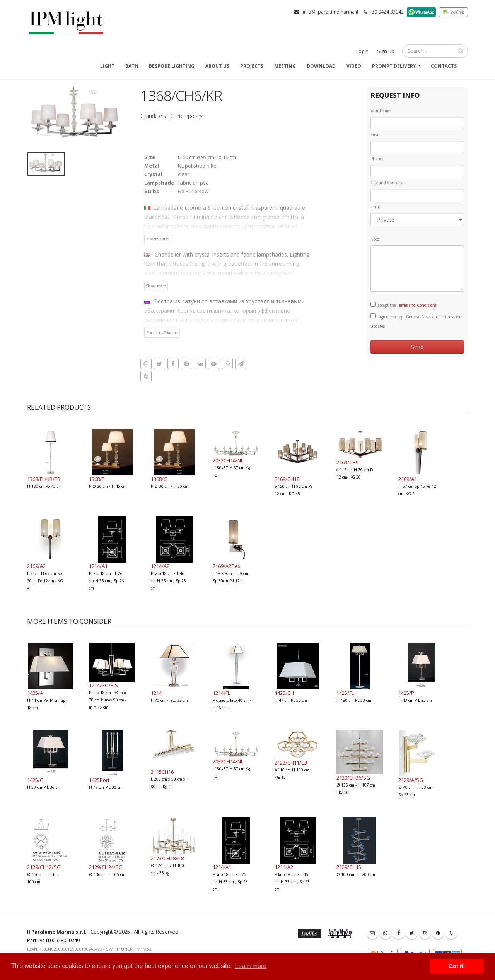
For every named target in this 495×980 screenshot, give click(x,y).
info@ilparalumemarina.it (331, 12)
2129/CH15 (349, 867)
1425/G (35, 780)
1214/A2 (160, 566)
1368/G (159, 479)
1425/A (35, 693)
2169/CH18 (287, 479)
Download (321, 66)
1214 (156, 693)
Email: (376, 135)
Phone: (377, 159)
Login (362, 51)
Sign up (386, 51)
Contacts (444, 66)
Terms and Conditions (417, 305)
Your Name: (381, 111)
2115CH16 (162, 772)
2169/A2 (36, 566)
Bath (132, 66)
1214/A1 (98, 566)
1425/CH (284, 693)
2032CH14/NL (228, 460)
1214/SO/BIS (103, 685)
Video (354, 66)
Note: (375, 239)
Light (107, 66)
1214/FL (221, 693)
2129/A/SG (411, 780)
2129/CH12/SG (44, 867)
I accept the (404, 305)
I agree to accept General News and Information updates (416, 321)
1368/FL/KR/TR (44, 479)
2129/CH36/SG (353, 778)
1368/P (97, 479)
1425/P (406, 693)
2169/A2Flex (227, 566)
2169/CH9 (347, 462)
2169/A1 (408, 479)
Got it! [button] (457, 966)
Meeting (285, 66)
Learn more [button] (251, 966)
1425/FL (345, 693)
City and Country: (387, 183)
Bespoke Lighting (172, 66)
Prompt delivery (394, 66)
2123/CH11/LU (291, 763)
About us (217, 66)
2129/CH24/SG (106, 867)
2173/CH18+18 (167, 858)
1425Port (99, 780)
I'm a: (375, 207)
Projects (252, 66)
